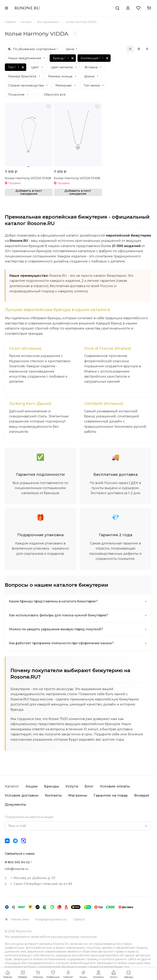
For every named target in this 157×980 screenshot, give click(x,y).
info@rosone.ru (17, 869)
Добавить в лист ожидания (29, 192)
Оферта (79, 920)
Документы (15, 805)
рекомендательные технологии (74, 937)
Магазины (78, 796)
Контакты (53, 796)
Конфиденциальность (51, 920)
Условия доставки (22, 796)
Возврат (142, 796)
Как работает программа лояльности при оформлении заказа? (63, 644)
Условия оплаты (115, 787)
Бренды (51, 787)
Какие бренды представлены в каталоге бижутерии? (54, 602)
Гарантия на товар (111, 796)
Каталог (12, 787)
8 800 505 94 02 (17, 863)
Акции (32, 787)
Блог (89, 787)
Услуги (72, 787)
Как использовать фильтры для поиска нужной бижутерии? (60, 616)
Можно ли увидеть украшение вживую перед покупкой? (57, 630)
